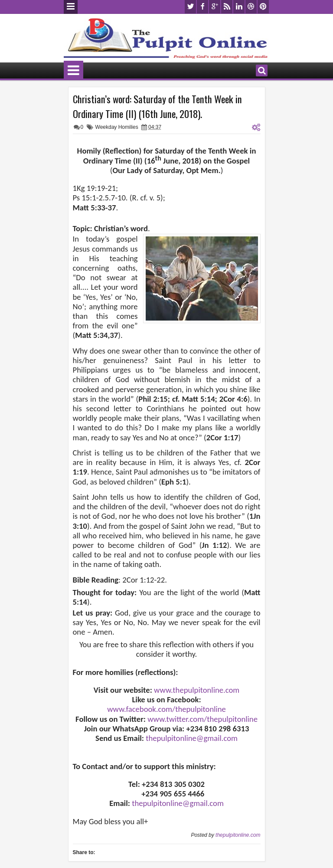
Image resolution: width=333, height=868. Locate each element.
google (215, 7)
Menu (71, 7)
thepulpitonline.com (238, 835)
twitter (190, 7)
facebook (202, 7)
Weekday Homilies (117, 127)
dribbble (251, 7)
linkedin (239, 7)
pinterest (263, 7)
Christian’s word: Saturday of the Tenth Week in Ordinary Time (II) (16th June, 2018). (157, 106)
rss (227, 7)
